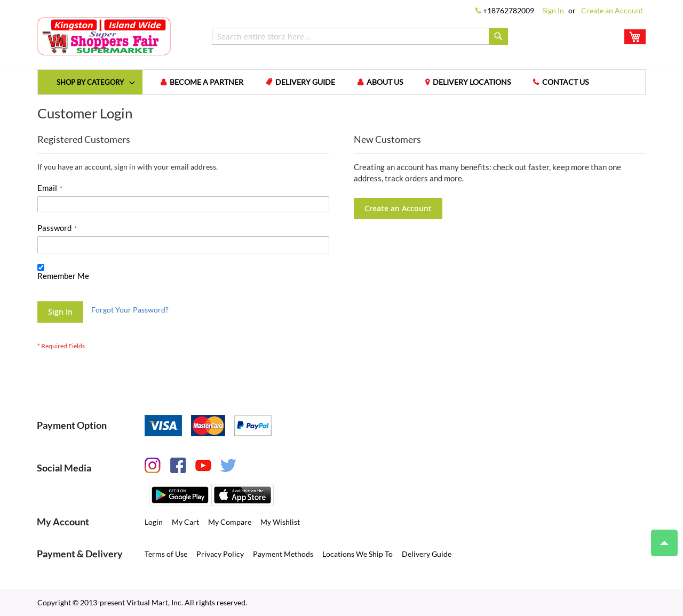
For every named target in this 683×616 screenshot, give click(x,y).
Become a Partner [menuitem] (207, 82)
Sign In (553, 10)
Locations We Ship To (358, 554)
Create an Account (612, 10)
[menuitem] (90, 82)
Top (660, 538)
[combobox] (360, 36)
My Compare (230, 522)
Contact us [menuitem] (565, 82)
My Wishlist (280, 522)
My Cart (185, 522)
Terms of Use (166, 554)
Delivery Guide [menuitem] (305, 82)
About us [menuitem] (385, 82)
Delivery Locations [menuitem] (472, 82)
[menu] (341, 82)
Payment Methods (283, 554)
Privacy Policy (220, 554)
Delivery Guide (427, 554)
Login (154, 522)
